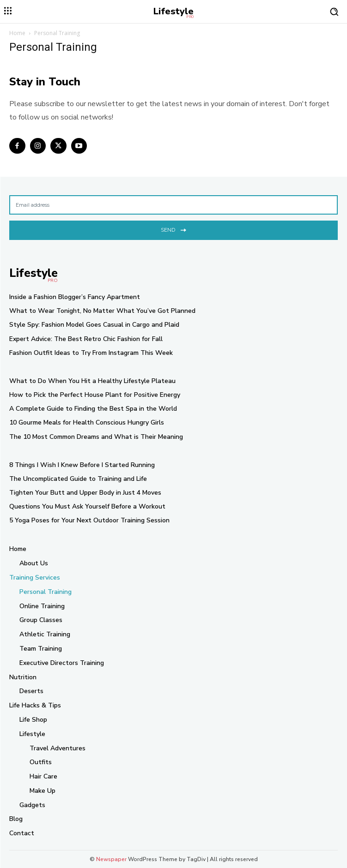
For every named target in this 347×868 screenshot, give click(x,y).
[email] (173, 205)
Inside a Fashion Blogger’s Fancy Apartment (75, 297)
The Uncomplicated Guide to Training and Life (78, 479)
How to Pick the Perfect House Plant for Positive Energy (95, 395)
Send (173, 229)
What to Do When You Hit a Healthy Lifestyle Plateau (92, 381)
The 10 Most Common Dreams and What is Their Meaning (96, 437)
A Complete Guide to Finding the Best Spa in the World (93, 409)
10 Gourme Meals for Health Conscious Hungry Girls (87, 422)
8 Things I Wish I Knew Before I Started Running (82, 465)
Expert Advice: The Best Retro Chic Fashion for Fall (86, 339)
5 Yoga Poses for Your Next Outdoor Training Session (89, 520)
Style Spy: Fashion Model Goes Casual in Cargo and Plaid (94, 325)
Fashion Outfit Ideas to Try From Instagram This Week (91, 353)
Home (17, 33)
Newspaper (111, 859)
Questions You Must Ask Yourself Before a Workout (87, 506)
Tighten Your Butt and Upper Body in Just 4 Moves (85, 493)
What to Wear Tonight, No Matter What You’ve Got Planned (102, 311)
